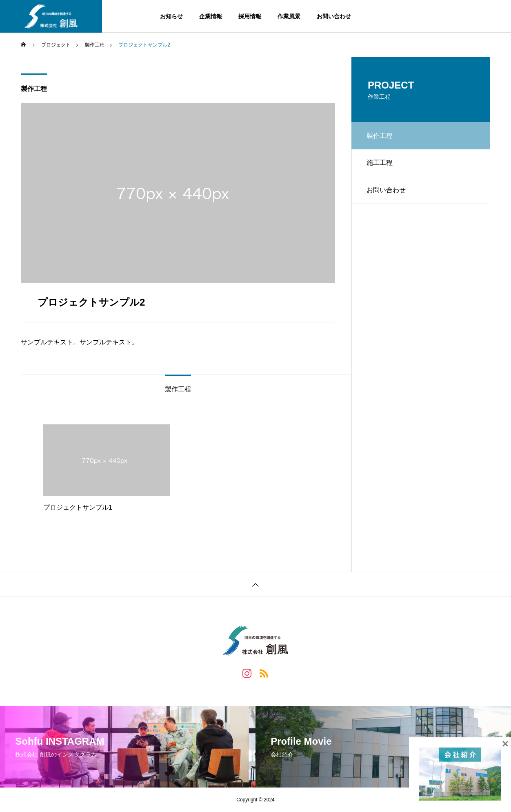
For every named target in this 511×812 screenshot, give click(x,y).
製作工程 (34, 89)
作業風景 (289, 16)
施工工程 (381, 164)
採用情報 (250, 16)
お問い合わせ (334, 16)
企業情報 (211, 16)
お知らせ (171, 16)
